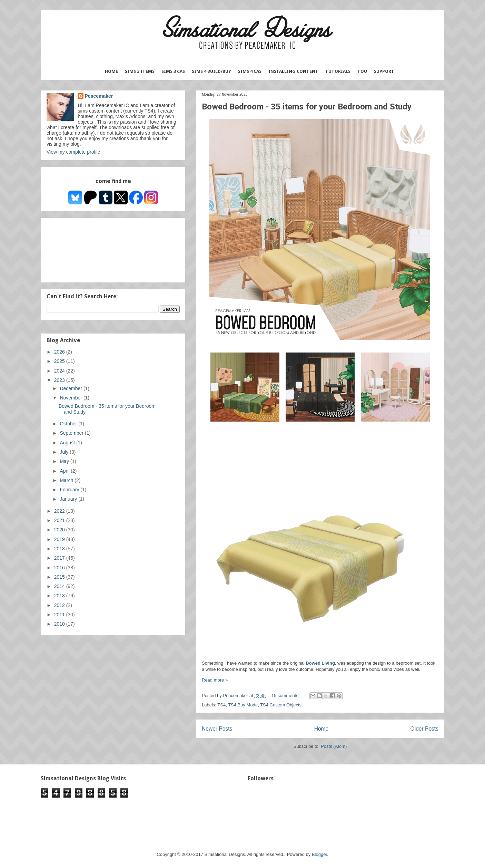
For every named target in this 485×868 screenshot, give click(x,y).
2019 (60, 539)
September (72, 433)
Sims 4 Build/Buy (211, 71)
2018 (60, 549)
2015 (60, 577)
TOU (362, 71)
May (65, 461)
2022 (60, 511)
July (65, 452)
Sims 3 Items (140, 71)
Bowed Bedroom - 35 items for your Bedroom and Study (307, 107)
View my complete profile (73, 152)
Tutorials (338, 71)
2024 (60, 371)
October (69, 424)
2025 (60, 361)
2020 (60, 530)
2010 (60, 624)
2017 (60, 558)
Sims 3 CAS (173, 71)
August (68, 443)
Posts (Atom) (334, 746)
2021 (60, 520)
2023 (60, 380)
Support (384, 71)
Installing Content (293, 71)
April (65, 471)
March (67, 480)
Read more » (215, 680)
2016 (60, 568)
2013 (60, 596)
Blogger (319, 854)
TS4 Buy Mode (243, 705)
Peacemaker (99, 96)
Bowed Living (320, 663)
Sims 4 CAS (250, 71)
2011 (60, 615)
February (70, 490)
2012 (60, 605)
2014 (60, 586)
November (71, 398)
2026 (60, 352)
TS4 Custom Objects (281, 705)
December (71, 388)
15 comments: (286, 696)
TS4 (221, 705)
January (69, 499)
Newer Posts (217, 729)
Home (111, 71)
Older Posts (424, 729)
